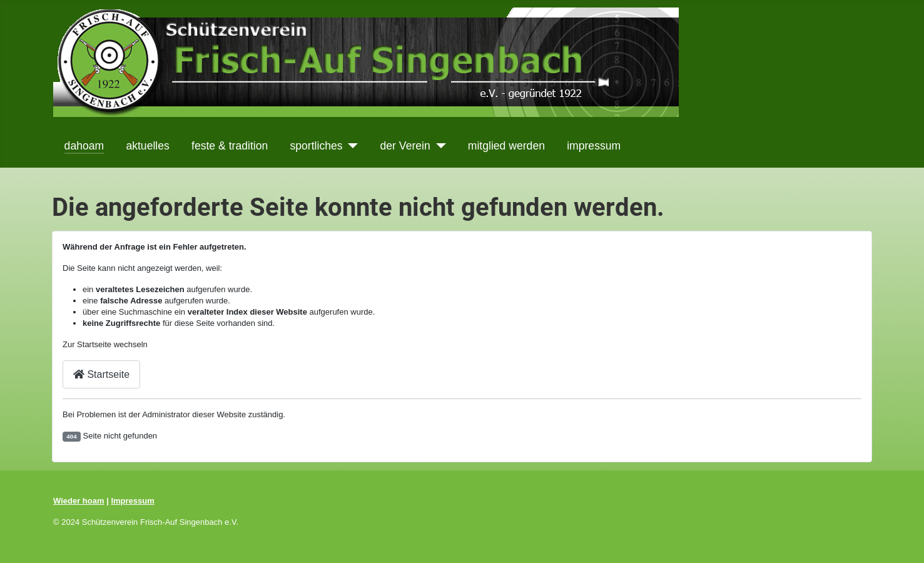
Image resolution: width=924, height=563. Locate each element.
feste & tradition (230, 146)
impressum (594, 146)
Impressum (132, 501)
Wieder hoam (79, 501)
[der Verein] (438, 146)
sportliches (316, 146)
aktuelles (147, 146)
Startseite (101, 374)
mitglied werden (506, 146)
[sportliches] (351, 146)
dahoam (84, 146)
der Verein (405, 146)
